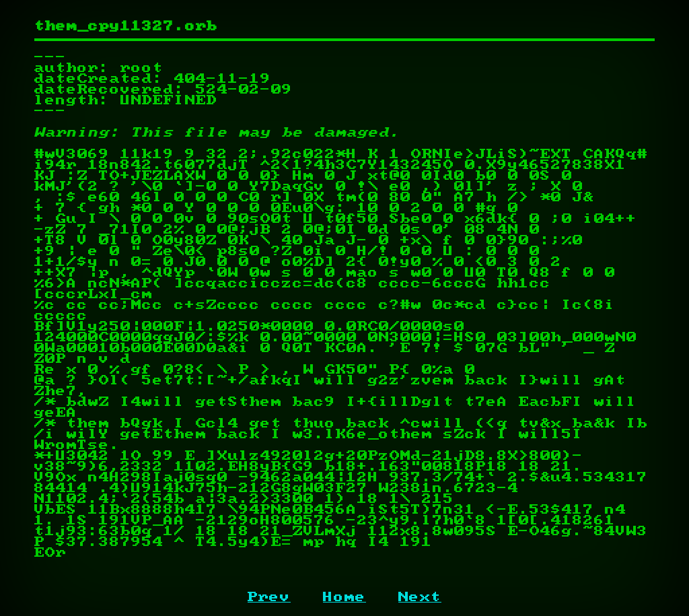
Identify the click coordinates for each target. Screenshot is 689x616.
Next (420, 597)
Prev (269, 597)
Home (344, 597)
